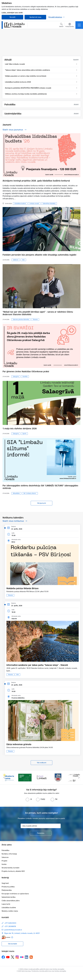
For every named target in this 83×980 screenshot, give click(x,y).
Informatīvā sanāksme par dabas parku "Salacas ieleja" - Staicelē (37, 665)
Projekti (4, 861)
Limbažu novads (34, 204)
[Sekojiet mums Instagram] (17, 957)
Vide (23, 260)
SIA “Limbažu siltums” (30, 493)
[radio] (29, 799)
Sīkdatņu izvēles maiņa (10, 911)
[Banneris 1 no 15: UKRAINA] (8, 777)
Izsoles (4, 864)
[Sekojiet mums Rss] (31, 957)
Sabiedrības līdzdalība (49, 204)
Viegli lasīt (5, 883)
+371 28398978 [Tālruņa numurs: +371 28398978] (10, 926)
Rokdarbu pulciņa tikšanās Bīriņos (22, 588)
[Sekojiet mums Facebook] (3, 957)
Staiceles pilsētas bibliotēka (21, 319)
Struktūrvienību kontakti (10, 868)
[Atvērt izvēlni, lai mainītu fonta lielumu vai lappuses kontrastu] (70, 25)
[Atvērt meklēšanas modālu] (61, 25)
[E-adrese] (6, 937)
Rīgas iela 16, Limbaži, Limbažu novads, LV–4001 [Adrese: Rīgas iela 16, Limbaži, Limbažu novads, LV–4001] (22, 933)
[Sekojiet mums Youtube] (8, 957)
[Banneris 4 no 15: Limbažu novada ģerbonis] (58, 777)
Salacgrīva (16, 377)
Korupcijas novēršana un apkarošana (15, 894)
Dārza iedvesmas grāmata (19, 744)
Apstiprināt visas (35, 17)
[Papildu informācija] (12, 937)
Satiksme (16, 260)
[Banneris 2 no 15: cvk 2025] (25, 777)
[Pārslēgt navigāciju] (79, 25)
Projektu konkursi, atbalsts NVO (13, 871)
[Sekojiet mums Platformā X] (13, 957)
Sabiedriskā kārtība (9, 897)
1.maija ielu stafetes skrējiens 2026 (20, 429)
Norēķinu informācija (9, 854)
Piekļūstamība (7, 890)
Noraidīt (12, 17)
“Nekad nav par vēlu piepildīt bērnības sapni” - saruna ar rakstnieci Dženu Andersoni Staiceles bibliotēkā (38, 313)
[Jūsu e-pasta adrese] (41, 826)
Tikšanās (35, 319)
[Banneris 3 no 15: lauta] (41, 777)
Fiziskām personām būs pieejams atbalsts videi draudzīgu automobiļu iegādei (39, 255)
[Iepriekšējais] (4, 778)
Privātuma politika (8, 887)
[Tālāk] (79, 778)
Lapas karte (6, 904)
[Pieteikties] (41, 833)
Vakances (5, 857)
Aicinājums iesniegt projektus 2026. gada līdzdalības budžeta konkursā (36, 181)
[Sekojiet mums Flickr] (22, 957)
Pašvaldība (5, 850)
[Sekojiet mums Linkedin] (26, 957)
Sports (24, 434)
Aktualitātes (16, 493)
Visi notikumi (42, 763)
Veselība (25, 377)
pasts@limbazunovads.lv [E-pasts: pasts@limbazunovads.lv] (13, 930)
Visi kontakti (12, 944)
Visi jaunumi (41, 503)
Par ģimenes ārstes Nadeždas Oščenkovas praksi (26, 371)
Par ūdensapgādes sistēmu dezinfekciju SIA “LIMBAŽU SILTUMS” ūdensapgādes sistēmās (40, 487)
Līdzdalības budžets (20, 204)
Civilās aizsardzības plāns (11, 901)
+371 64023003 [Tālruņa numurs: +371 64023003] (10, 923)
